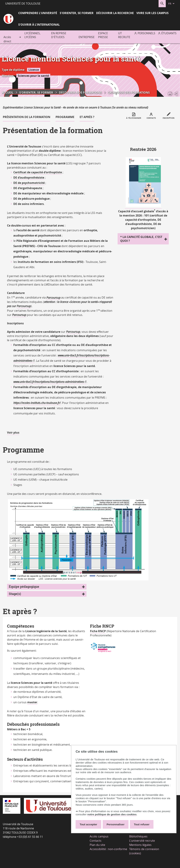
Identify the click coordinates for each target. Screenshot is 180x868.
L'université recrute (142, 841)
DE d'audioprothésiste (29, 178)
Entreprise (87, 37)
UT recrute (124, 35)
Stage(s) (15, 594)
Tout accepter (88, 824)
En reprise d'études (59, 35)
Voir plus (13, 433)
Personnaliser (116, 824)
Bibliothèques (138, 836)
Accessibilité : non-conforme (108, 849)
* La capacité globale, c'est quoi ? (141, 239)
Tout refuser (142, 824)
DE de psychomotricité (29, 183)
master (32, 702)
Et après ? (87, 117)
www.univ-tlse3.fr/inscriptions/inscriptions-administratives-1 (50, 382)
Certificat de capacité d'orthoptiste (38, 172)
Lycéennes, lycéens (32, 35)
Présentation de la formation (27, 117)
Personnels (146, 33)
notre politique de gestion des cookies (112, 814)
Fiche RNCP (98, 631)
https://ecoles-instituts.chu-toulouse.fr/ (37, 403)
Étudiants (169, 33)
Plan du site (97, 845)
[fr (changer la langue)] (172, 4)
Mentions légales (140, 845)
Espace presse (103, 35)
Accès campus (99, 836)
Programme (65, 117)
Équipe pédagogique (24, 587)
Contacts (96, 841)
